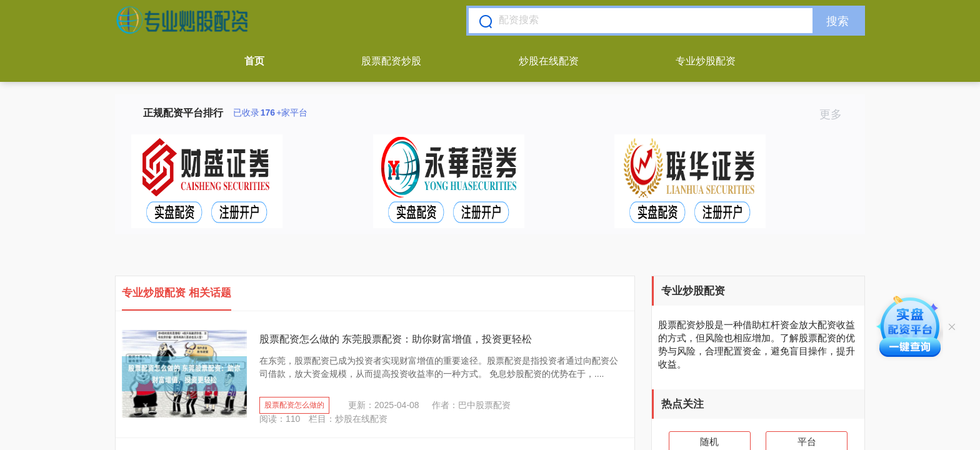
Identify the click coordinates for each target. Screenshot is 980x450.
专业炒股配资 (706, 61)
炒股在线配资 (549, 61)
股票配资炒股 (391, 61)
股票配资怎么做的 (294, 405)
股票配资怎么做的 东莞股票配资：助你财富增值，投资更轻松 (396, 339)
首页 (254, 61)
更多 (836, 114)
